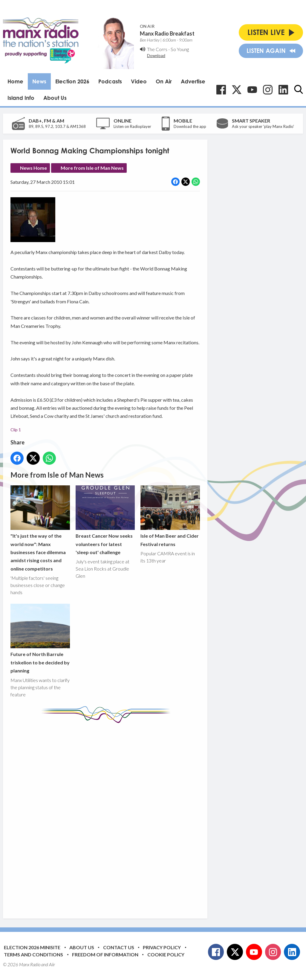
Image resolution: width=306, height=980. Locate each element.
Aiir (52, 964)
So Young (180, 49)
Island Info (21, 98)
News (39, 81)
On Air (164, 81)
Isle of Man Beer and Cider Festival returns (170, 516)
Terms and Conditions (33, 954)
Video (139, 81)
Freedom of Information (105, 954)
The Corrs (157, 49)
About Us (55, 98)
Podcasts (110, 81)
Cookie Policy (166, 954)
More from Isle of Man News (92, 168)
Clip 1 (16, 430)
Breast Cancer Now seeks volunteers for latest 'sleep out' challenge (105, 520)
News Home (33, 168)
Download (156, 56)
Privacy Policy (162, 947)
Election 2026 (72, 81)
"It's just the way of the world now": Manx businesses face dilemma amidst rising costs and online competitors (40, 528)
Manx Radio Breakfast (167, 33)
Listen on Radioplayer (132, 126)
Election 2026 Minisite (32, 947)
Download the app (190, 126)
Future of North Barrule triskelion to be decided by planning (40, 639)
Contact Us (119, 947)
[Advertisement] (123, 816)
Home (15, 81)
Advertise (193, 81)
